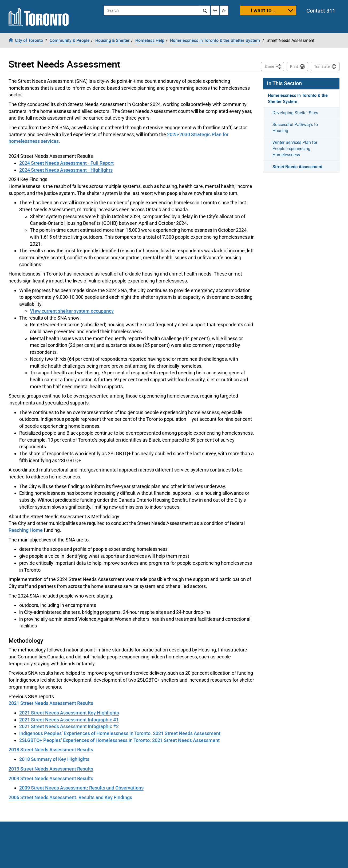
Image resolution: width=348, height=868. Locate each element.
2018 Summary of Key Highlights (54, 759)
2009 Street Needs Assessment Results (51, 778)
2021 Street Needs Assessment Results (51, 703)
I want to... (263, 10)
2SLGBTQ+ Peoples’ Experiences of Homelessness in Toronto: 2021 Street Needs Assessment (119, 740)
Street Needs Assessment (297, 167)
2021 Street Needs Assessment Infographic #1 (69, 720)
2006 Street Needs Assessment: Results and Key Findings (70, 797)
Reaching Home (26, 530)
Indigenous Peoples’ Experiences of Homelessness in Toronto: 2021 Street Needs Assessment (120, 733)
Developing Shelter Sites (295, 113)
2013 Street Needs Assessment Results (51, 769)
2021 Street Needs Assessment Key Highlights (69, 713)
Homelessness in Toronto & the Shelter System (298, 98)
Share (274, 66)
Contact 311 (321, 11)
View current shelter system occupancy (72, 311)
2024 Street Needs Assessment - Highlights (66, 170)
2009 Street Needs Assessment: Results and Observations (81, 788)
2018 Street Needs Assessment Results (51, 749)
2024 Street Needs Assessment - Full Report (66, 163)
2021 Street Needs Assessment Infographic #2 (69, 726)
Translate (322, 66)
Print (294, 66)
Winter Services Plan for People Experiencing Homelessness (295, 149)
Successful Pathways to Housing (295, 128)
